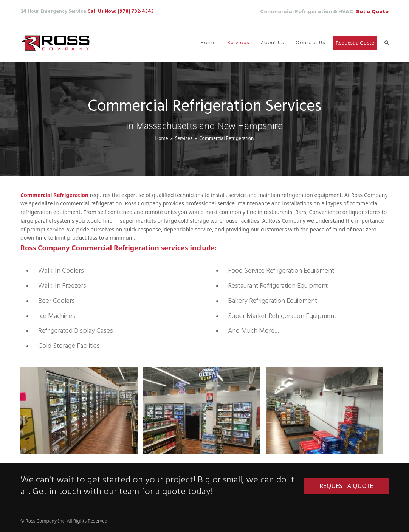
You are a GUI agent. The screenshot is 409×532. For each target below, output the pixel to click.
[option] (76, 411)
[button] (387, 43)
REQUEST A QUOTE (346, 486)
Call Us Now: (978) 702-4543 (121, 12)
